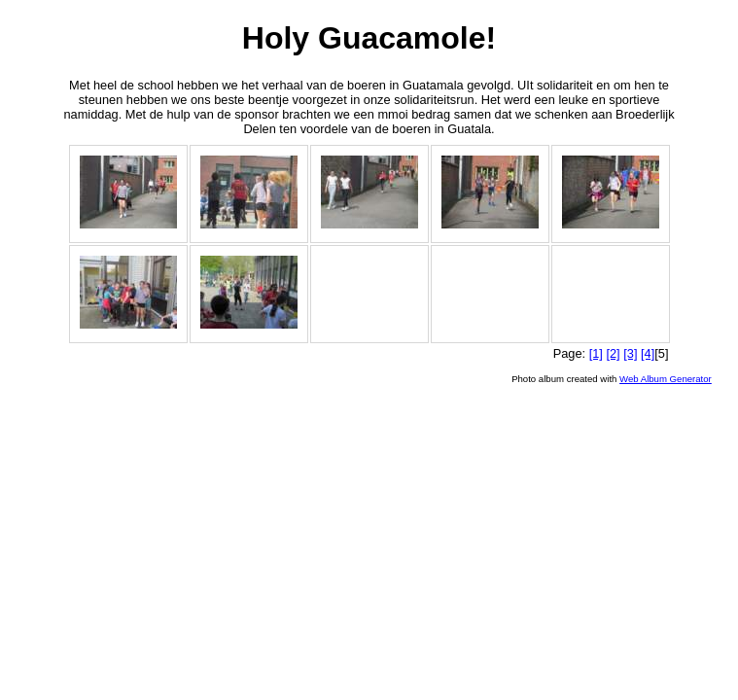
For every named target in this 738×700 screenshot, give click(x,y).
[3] (630, 353)
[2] (613, 353)
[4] (648, 353)
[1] (596, 353)
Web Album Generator (666, 379)
